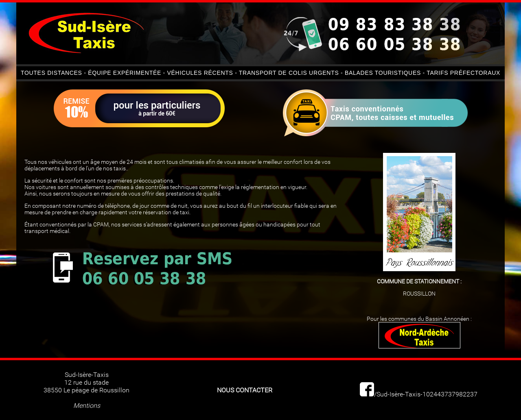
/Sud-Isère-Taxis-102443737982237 (419, 394)
